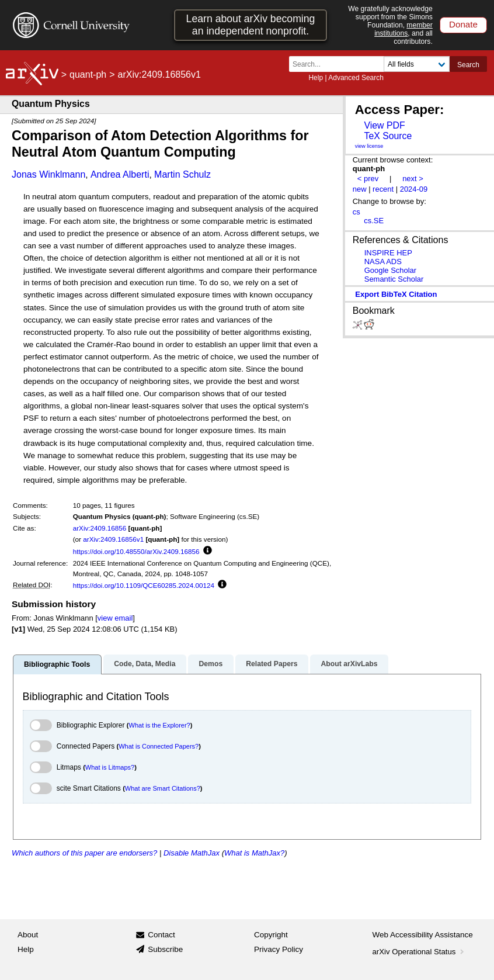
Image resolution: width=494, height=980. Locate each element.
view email (115, 618)
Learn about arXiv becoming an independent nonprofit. (251, 25)
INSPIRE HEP (388, 253)
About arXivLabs (349, 664)
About (28, 935)
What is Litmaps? (110, 767)
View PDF (384, 125)
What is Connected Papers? (159, 746)
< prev (368, 179)
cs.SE (374, 221)
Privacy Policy (279, 949)
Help (316, 78)
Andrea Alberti (120, 174)
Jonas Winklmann (48, 174)
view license (369, 146)
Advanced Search (356, 78)
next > (413, 179)
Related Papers (272, 664)
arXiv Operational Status (420, 952)
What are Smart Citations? (163, 788)
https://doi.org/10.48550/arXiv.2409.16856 (136, 551)
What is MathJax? (254, 853)
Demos (211, 664)
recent (383, 189)
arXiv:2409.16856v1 (113, 539)
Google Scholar (390, 270)
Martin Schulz (182, 174)
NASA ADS (383, 262)
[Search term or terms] (340, 64)
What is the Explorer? (160, 725)
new (360, 189)
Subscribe (165, 949)
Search (468, 65)
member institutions (403, 29)
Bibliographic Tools (57, 664)
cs (356, 212)
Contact (161, 935)
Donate (463, 24)
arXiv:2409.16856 (100, 528)
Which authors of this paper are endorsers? (84, 853)
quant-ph (88, 75)
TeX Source (388, 136)
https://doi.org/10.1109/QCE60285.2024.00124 (144, 585)
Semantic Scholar (394, 279)
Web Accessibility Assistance (423, 935)
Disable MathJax (192, 853)
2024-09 (414, 189)
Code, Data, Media (145, 664)
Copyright (271, 935)
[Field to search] (417, 64)
